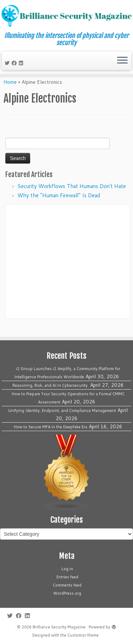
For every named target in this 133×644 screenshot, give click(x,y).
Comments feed (67, 585)
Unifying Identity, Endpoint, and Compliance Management (62, 411)
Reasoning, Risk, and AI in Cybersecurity (51, 385)
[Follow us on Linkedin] (22, 64)
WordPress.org (67, 593)
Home (10, 91)
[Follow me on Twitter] (8, 64)
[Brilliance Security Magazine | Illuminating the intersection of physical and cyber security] (66, 16)
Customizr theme (83, 635)
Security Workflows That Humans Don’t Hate (72, 195)
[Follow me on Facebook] (15, 64)
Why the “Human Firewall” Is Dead (59, 204)
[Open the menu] (122, 62)
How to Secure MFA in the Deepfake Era (51, 427)
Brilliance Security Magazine (59, 627)
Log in (67, 569)
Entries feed (67, 577)
